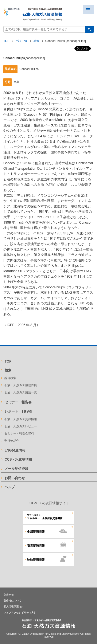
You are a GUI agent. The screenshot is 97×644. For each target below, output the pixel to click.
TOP (6, 41)
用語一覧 (22, 41)
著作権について (12, 601)
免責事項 (9, 595)
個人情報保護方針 (14, 606)
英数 (37, 41)
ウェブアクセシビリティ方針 (20, 613)
